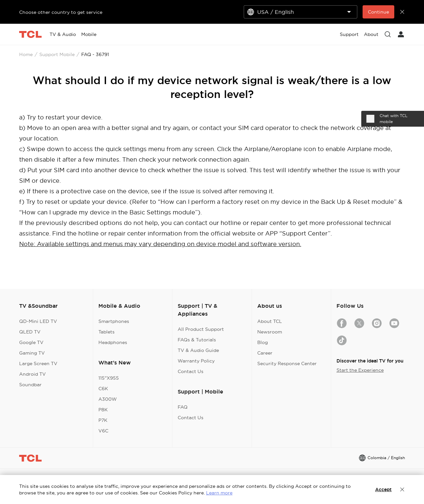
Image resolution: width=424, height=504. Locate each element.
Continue (378, 12)
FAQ (183, 407)
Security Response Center (287, 363)
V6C (103, 431)
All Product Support (201, 329)
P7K (103, 420)
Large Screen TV (38, 363)
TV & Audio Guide (198, 350)
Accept (383, 489)
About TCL (270, 321)
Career (265, 353)
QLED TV (30, 332)
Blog (263, 342)
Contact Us (191, 371)
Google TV (31, 342)
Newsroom (270, 332)
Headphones (113, 342)
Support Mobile (57, 54)
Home (26, 54)
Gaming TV (32, 353)
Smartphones (114, 321)
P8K (103, 410)
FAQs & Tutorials (197, 340)
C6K (103, 389)
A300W (108, 399)
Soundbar (30, 385)
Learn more (219, 493)
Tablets (106, 332)
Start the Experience (360, 370)
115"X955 (109, 378)
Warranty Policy (196, 361)
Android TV (33, 374)
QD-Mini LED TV (38, 321)
